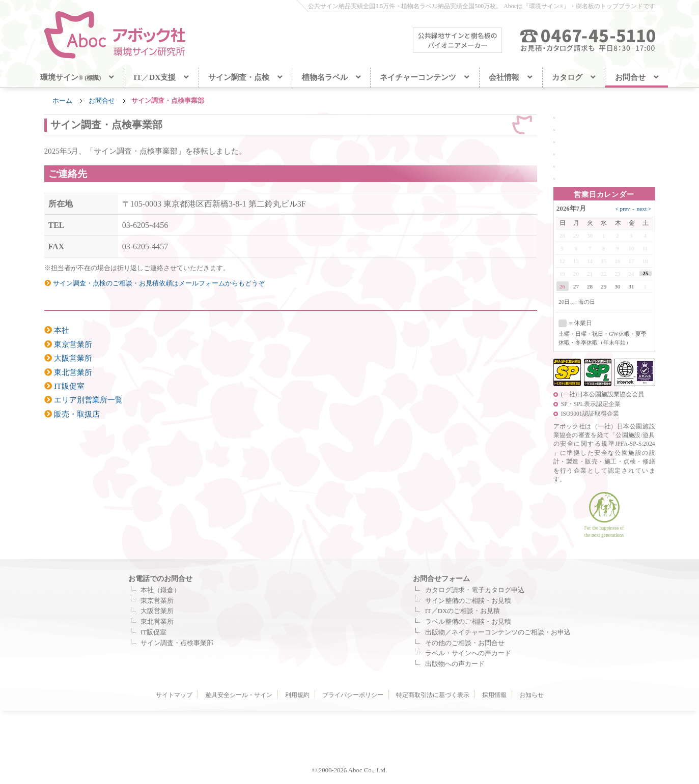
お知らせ (532, 695)
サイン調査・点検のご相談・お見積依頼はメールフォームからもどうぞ (155, 283)
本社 (57, 330)
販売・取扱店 (72, 414)
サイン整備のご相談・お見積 (468, 601)
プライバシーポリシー (353, 695)
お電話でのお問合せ (160, 578)
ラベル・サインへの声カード (468, 653)
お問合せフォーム (441, 578)
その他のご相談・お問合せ (465, 643)
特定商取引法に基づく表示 (433, 695)
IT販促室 (64, 386)
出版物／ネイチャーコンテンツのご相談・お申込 (498, 632)
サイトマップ (174, 695)
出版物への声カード (455, 664)
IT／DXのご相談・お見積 (463, 611)
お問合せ (102, 101)
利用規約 (297, 695)
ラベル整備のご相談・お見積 (468, 622)
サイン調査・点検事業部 (177, 643)
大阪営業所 (68, 358)
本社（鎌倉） (160, 590)
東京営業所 (68, 344)
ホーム (62, 101)
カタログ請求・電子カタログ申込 (475, 590)
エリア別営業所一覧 (84, 400)
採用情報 (494, 695)
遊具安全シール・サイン (239, 695)
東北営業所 (68, 372)
